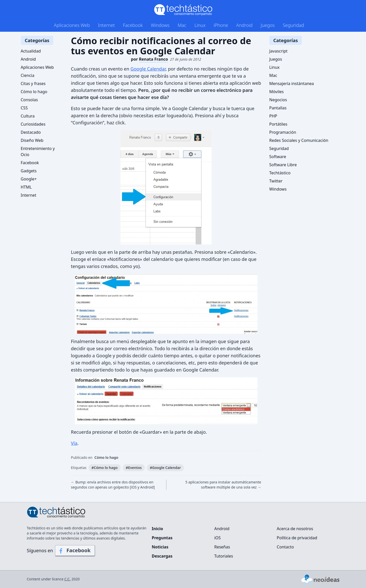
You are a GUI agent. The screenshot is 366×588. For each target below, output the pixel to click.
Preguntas (162, 538)
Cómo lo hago (106, 457)
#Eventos (134, 468)
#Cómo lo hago (105, 468)
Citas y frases (33, 83)
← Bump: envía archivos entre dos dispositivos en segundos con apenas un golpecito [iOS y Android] (113, 485)
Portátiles (278, 124)
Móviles (277, 92)
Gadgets (29, 171)
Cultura (28, 116)
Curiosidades (33, 124)
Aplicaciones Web (72, 25)
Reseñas (222, 547)
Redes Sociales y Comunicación (299, 140)
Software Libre (283, 165)
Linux (200, 25)
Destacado (31, 132)
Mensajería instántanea (292, 83)
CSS (24, 108)
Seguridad (293, 25)
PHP (273, 116)
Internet (106, 25)
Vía (74, 443)
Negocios (278, 100)
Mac (182, 25)
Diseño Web (32, 140)
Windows (160, 25)
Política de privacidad (297, 538)
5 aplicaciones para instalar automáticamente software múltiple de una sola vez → (223, 485)
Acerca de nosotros (295, 529)
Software (278, 157)
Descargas (162, 556)
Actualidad (31, 51)
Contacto (285, 547)
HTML (26, 187)
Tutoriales (224, 556)
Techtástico (280, 173)
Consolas (29, 100)
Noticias (160, 547)
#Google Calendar (165, 468)
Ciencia (28, 75)
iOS (217, 538)
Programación (283, 132)
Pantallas (278, 108)
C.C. (68, 579)
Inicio (157, 529)
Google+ (29, 179)
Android (244, 25)
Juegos (268, 25)
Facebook (133, 25)
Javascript (278, 51)
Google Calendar (148, 69)
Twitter (276, 181)
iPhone (221, 25)
